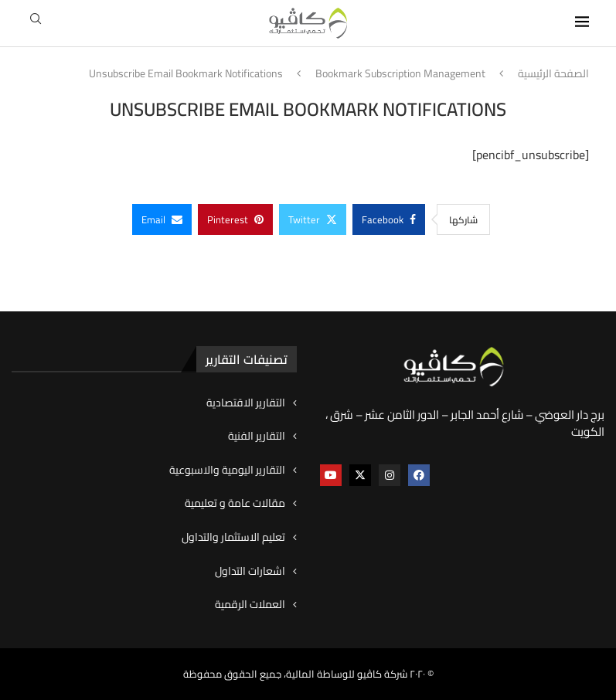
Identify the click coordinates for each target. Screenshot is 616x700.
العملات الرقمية (250, 605)
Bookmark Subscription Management (400, 74)
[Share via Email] (162, 219)
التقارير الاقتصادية (246, 403)
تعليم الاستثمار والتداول (233, 538)
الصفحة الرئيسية (553, 74)
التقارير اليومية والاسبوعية (227, 471)
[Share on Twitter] (313, 219)
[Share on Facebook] (389, 219)
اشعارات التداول (250, 572)
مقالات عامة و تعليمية (235, 504)
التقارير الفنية (257, 437)
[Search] (36, 23)
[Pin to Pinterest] (235, 219)
